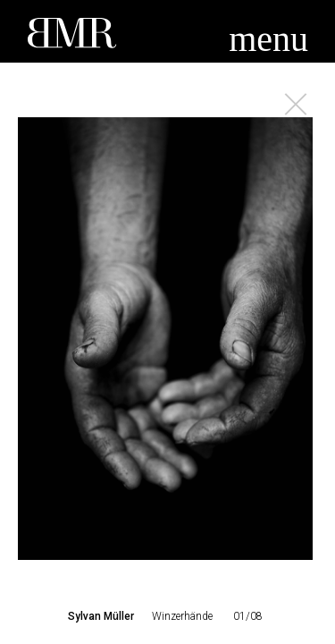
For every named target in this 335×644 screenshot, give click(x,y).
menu (268, 39)
